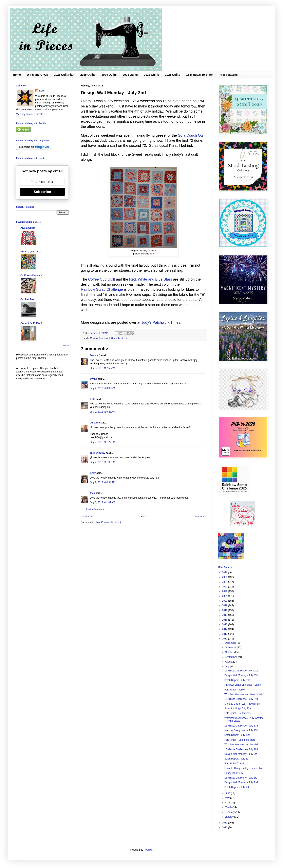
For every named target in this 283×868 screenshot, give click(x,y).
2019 (225, 605)
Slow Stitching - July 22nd (238, 708)
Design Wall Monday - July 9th (241, 754)
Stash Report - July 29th (237, 680)
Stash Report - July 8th (237, 759)
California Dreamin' (32, 276)
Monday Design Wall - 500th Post (242, 704)
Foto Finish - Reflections (237, 713)
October (230, 652)
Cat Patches (27, 299)
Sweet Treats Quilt (120, 338)
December (231, 643)
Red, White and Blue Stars (151, 279)
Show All (65, 346)
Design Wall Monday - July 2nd (241, 782)
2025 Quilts (88, 75)
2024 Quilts (109, 75)
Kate (93, 399)
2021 (225, 596)
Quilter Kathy (98, 453)
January (230, 817)
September (231, 657)
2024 (225, 582)
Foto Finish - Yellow (235, 690)
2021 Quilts (173, 75)
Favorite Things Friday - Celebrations (244, 768)
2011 (225, 823)
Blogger (148, 850)
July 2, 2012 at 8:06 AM (102, 388)
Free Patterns (229, 75)
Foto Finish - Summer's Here (240, 740)
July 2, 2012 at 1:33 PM (102, 462)
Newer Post (88, 517)
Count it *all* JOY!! (31, 323)
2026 (225, 572)
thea (92, 493)
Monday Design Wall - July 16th (241, 730)
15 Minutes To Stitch (200, 75)
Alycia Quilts (28, 228)
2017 (225, 615)
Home (17, 75)
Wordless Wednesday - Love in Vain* (244, 694)
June (228, 793)
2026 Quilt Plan (64, 75)
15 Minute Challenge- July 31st (241, 671)
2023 (225, 587)
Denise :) (95, 355)
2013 (225, 634)
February (230, 812)
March (229, 807)
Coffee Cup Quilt (102, 279)
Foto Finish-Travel (234, 764)
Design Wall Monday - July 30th (241, 675)
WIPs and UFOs (37, 75)
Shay (93, 473)
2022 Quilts (152, 75)
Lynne (93, 379)
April (228, 803)
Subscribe (42, 192)
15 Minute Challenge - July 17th (241, 726)
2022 (225, 591)
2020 (225, 601)
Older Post (199, 517)
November (231, 648)
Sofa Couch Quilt (192, 135)
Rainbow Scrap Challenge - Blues (242, 685)
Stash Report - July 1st (237, 787)
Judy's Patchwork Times (161, 322)
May (228, 798)
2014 (225, 629)
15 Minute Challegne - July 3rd (241, 778)
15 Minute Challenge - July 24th (241, 699)
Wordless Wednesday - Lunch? (241, 745)
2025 (225, 577)
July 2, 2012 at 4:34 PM (102, 482)
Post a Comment (95, 510)
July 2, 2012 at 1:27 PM (102, 442)
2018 (225, 610)
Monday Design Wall (100, 338)
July (228, 667)
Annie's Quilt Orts (31, 252)
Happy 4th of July (234, 773)
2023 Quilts (130, 75)
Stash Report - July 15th (237, 735)
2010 (225, 828)
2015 (225, 624)
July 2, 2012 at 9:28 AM (102, 412)
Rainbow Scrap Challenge (102, 289)
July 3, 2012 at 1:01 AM (102, 502)
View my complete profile (30, 114)
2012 (225, 639)
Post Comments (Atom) (108, 522)
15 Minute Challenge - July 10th (241, 749)
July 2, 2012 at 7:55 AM (102, 368)
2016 (225, 620)
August (229, 662)
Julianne (95, 423)
